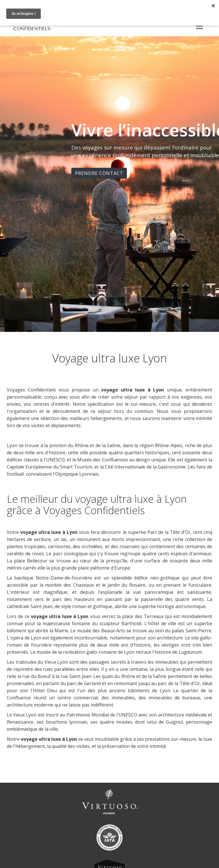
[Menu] (199, 27)
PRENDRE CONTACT (99, 173)
